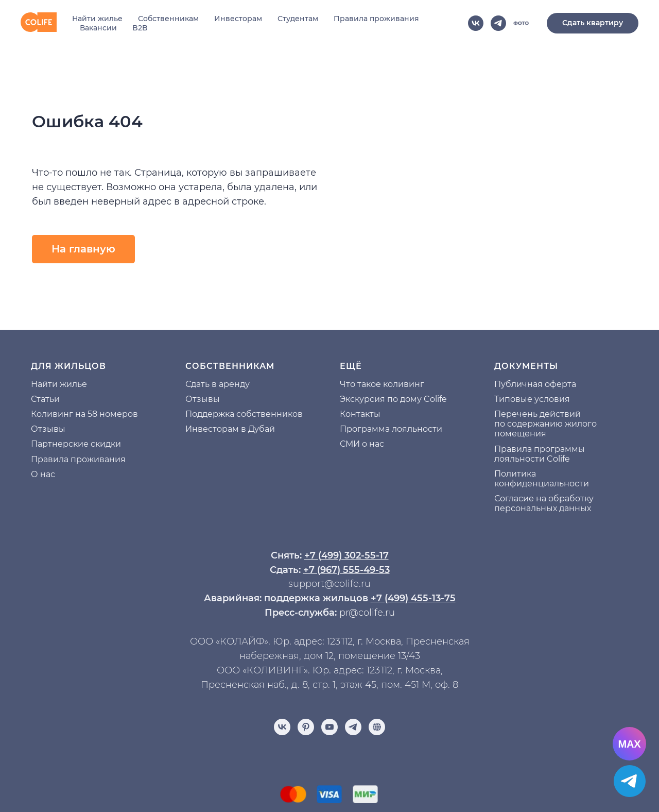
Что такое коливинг (382, 384)
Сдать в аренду (218, 384)
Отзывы (48, 429)
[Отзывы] (377, 727)
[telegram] (498, 23)
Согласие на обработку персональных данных (544, 503)
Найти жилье (97, 19)
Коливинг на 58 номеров (84, 414)
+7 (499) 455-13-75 (413, 598)
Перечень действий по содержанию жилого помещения (545, 424)
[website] (521, 23)
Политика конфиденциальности (542, 479)
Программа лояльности (391, 429)
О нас (43, 474)
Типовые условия (532, 399)
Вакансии (98, 28)
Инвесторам (238, 19)
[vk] (476, 23)
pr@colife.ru (367, 613)
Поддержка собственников (244, 414)
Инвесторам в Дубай (230, 429)
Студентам (298, 19)
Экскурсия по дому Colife (393, 399)
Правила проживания (376, 19)
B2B (140, 28)
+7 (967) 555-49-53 (346, 570)
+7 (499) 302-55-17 (346, 555)
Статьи (45, 399)
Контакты (360, 414)
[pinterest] (306, 727)
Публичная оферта (535, 384)
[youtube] (329, 727)
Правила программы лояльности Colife (540, 454)
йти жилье (65, 384)
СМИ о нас (362, 444)
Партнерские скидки (76, 444)
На (37, 384)
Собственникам (168, 19)
